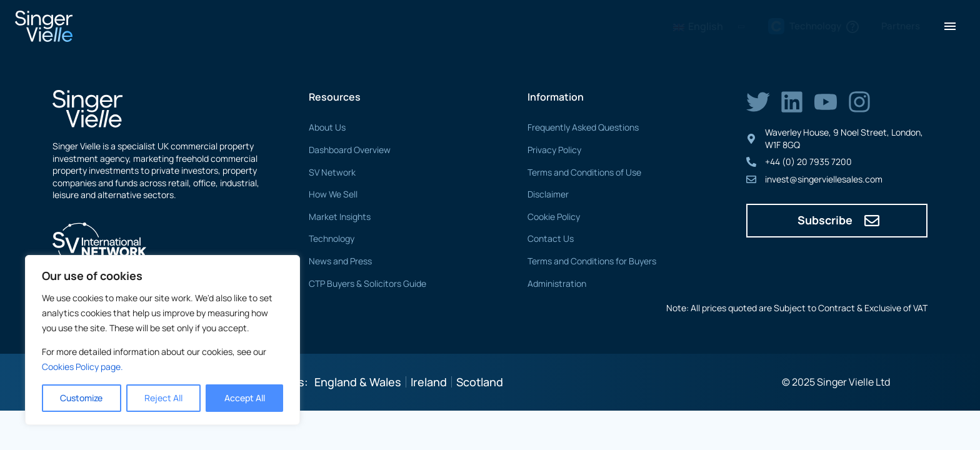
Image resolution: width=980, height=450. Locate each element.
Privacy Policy (554, 150)
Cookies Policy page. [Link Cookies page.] (82, 367)
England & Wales (358, 382)
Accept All (245, 398)
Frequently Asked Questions (583, 127)
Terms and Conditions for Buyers (592, 261)
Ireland (429, 382)
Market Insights (340, 217)
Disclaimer (548, 194)
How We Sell (333, 194)
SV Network (332, 172)
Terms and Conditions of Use (584, 172)
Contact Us (551, 238)
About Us (327, 127)
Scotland (480, 382)
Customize (81, 398)
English (698, 26)
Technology (332, 238)
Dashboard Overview (350, 150)
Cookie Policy (554, 217)
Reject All (163, 398)
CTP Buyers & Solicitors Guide (367, 283)
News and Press (340, 261)
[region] (162, 340)
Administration (557, 283)
